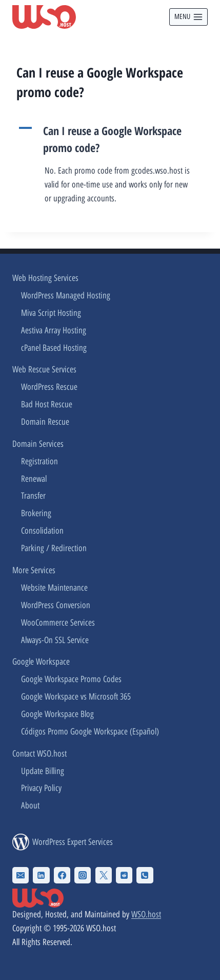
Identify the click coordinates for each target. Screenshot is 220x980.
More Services (34, 570)
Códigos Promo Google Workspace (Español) (90, 731)
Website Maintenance (54, 588)
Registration (39, 461)
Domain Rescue (45, 422)
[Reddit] (124, 875)
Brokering (36, 513)
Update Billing (43, 771)
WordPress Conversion (56, 605)
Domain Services (38, 444)
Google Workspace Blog (57, 714)
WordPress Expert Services (73, 842)
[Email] (21, 875)
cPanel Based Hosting (54, 348)
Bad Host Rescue (47, 404)
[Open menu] (188, 17)
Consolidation (42, 531)
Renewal (34, 479)
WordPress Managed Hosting (66, 295)
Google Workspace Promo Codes (71, 679)
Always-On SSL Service (55, 640)
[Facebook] (62, 875)
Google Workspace (41, 662)
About (30, 805)
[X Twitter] (104, 875)
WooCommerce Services (58, 623)
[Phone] (145, 875)
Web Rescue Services (44, 369)
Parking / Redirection (54, 548)
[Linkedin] (41, 875)
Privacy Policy (41, 788)
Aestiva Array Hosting (54, 330)
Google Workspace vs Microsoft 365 (76, 696)
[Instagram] (83, 875)
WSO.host (146, 914)
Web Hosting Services (45, 278)
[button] (110, 139)
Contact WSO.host (39, 753)
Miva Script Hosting (51, 313)
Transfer (33, 496)
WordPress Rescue (49, 387)
